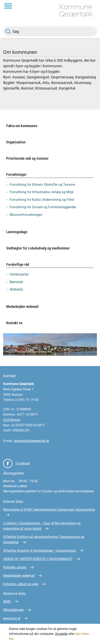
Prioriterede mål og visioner (27, 158)
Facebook (23, 463)
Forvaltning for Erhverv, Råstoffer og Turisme (42, 184)
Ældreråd (16, 289)
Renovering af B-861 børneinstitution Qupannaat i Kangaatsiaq (49, 510)
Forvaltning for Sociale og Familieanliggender (43, 207)
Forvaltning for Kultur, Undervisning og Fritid (42, 199)
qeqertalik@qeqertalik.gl (31, 441)
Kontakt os (14, 323)
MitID (7, 602)
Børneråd (16, 282)
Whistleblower (13, 610)
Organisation (16, 142)
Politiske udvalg (15, 567)
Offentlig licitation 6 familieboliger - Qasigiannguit (40, 551)
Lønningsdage (17, 232)
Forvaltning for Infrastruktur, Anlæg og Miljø (41, 192)
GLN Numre (12, 420)
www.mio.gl (12, 618)
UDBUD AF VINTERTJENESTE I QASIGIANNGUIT (38, 559)
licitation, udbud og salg (21, 584)
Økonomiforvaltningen (26, 215)
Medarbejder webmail (22, 307)
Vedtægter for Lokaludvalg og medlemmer (38, 248)
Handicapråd (19, 274)
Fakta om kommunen (22, 126)
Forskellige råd (18, 264)
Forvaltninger (16, 174)
